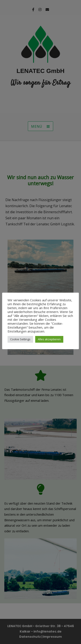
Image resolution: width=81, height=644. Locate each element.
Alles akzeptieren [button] (49, 339)
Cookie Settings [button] (20, 339)
